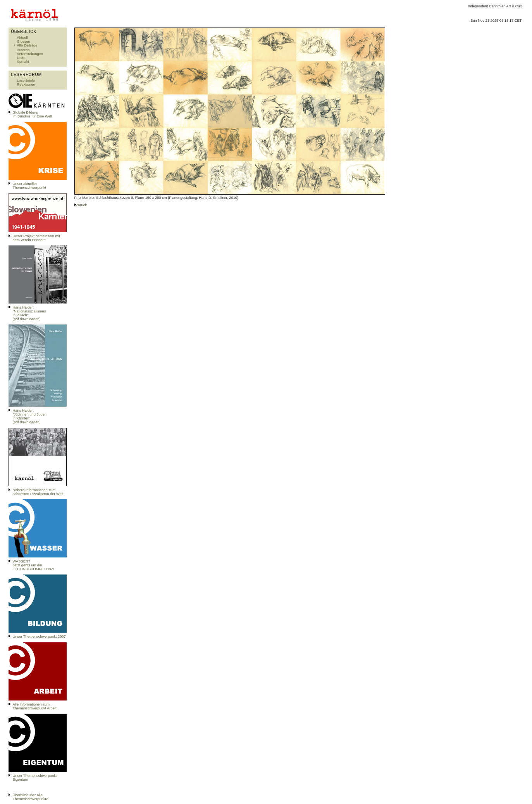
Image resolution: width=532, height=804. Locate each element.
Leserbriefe (26, 81)
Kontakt (23, 62)
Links (21, 58)
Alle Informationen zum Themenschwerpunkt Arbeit (35, 706)
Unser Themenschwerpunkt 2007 (39, 637)
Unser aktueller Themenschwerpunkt (30, 186)
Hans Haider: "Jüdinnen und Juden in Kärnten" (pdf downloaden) (30, 416)
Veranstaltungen (30, 54)
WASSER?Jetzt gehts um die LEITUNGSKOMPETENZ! (34, 565)
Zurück (82, 205)
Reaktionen (26, 85)
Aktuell (22, 38)
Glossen (24, 41)
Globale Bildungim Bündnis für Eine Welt (33, 114)
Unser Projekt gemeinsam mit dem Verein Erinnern (36, 238)
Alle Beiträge (27, 45)
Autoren (23, 50)
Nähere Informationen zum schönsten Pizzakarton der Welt (38, 492)
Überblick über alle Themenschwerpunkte (31, 797)
